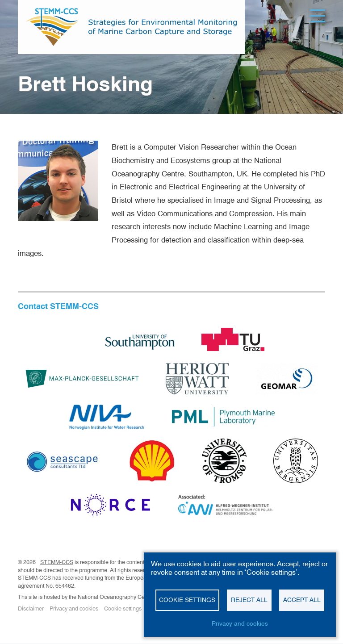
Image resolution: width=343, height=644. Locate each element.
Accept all (302, 600)
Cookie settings (123, 608)
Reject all (249, 600)
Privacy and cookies (74, 608)
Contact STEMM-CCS (58, 306)
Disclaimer (31, 608)
